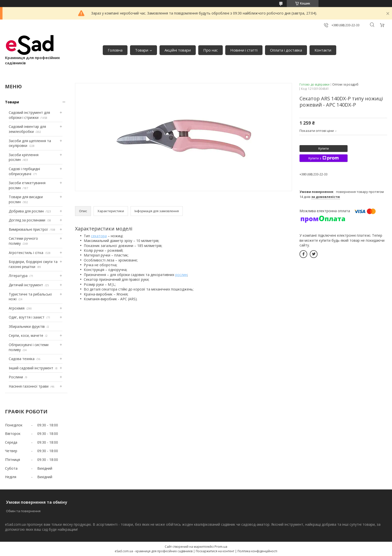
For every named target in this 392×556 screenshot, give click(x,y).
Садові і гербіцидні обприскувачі (24, 171)
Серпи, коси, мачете (26, 335)
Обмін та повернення (23, 511)
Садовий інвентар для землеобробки (27, 129)
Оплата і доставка (286, 50)
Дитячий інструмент (26, 285)
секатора (99, 236)
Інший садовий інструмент (31, 368)
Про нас (210, 50)
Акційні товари (178, 50)
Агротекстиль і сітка (26, 253)
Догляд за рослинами (27, 220)
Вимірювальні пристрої (28, 229)
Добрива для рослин (26, 211)
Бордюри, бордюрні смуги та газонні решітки (33, 264)
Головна (115, 50)
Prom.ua (221, 546)
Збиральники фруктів (27, 326)
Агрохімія (17, 308)
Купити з (323, 158)
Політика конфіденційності (257, 551)
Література (18, 276)
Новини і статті (244, 50)
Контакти (323, 50)
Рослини (16, 377)
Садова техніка (22, 359)
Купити (323, 149)
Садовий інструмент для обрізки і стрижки (29, 115)
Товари (142, 50)
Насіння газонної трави (29, 386)
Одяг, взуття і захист (27, 317)
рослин (181, 275)
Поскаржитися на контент (215, 551)
